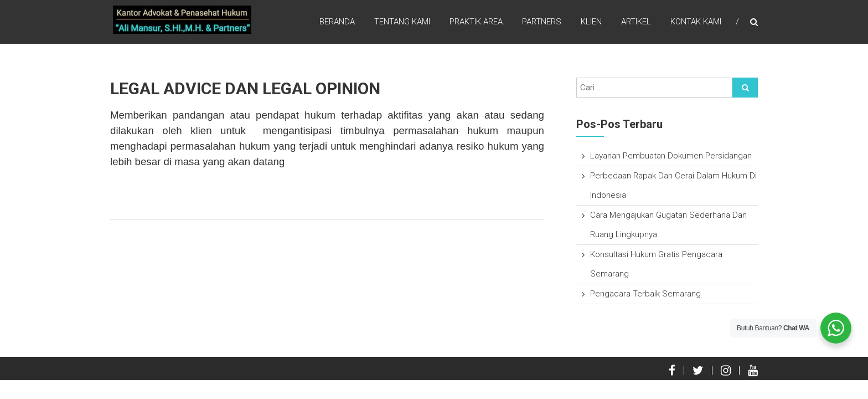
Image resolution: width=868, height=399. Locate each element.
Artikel (636, 22)
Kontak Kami (696, 22)
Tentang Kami (402, 22)
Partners (542, 22)
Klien (591, 22)
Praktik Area (476, 22)
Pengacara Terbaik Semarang (645, 294)
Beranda (337, 22)
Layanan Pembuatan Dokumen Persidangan (671, 156)
